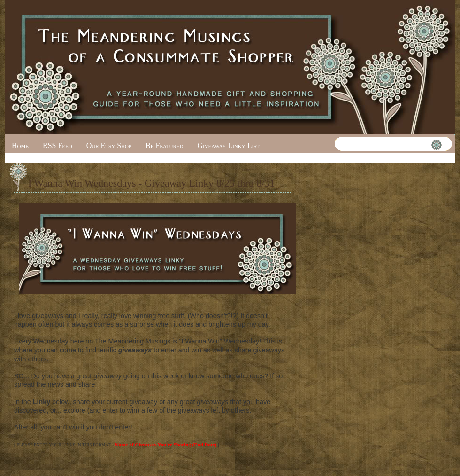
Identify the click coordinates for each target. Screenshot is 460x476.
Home (20, 145)
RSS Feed (57, 145)
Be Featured (164, 145)
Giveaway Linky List (228, 145)
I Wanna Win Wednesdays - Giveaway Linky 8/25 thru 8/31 (151, 183)
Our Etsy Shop (109, 145)
